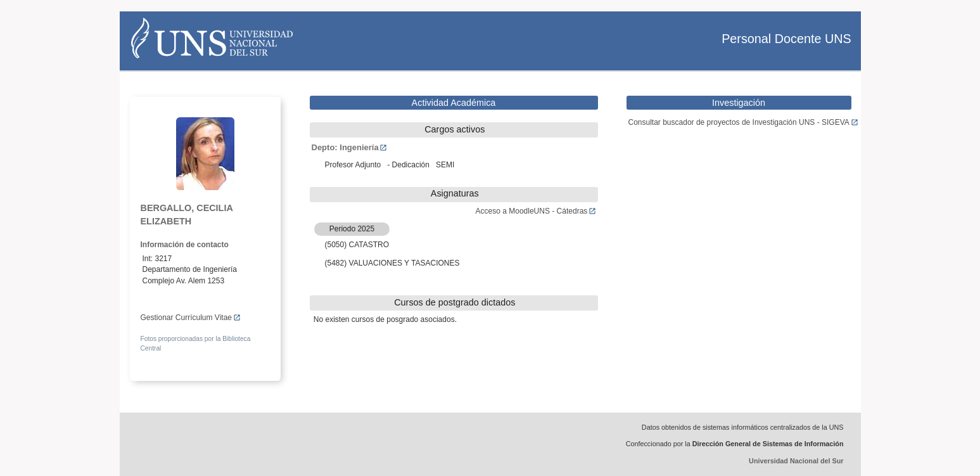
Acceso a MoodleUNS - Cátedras (536, 211)
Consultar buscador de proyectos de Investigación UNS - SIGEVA (743, 122)
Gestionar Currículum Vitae (191, 318)
